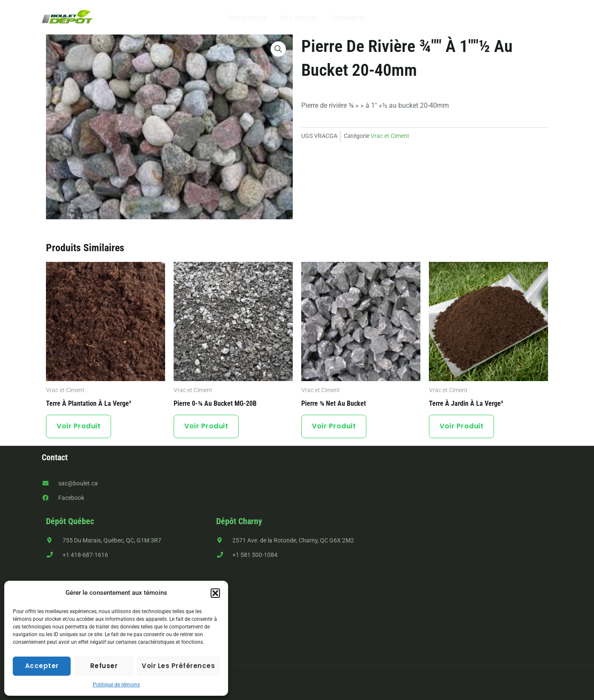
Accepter (42, 666)
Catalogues (349, 18)
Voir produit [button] (79, 426)
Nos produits (248, 18)
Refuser (104, 666)
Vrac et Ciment (390, 136)
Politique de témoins (116, 685)
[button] (215, 593)
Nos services (299, 18)
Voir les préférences (178, 666)
